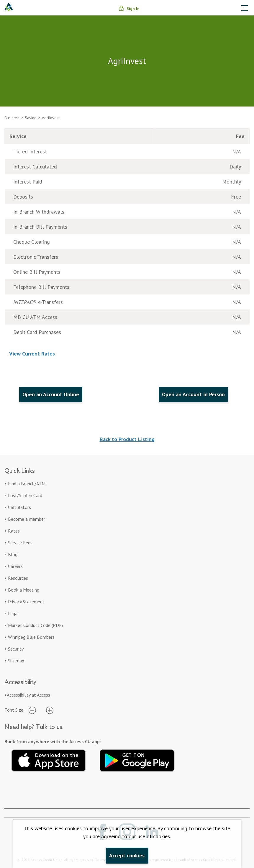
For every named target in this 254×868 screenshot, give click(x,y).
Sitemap (16, 661)
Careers (15, 566)
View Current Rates (32, 354)
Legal (13, 613)
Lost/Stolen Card (25, 495)
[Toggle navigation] (245, 7)
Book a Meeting (24, 590)
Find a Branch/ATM (27, 484)
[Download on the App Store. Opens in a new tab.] (49, 760)
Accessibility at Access (28, 695)
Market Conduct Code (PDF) (35, 625)
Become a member (27, 519)
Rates (14, 531)
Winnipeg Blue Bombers (31, 637)
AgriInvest (51, 118)
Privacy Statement (26, 602)
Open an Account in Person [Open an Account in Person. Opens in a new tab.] (193, 394)
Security (16, 649)
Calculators (19, 507)
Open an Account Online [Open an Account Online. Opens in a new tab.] (51, 394)
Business (12, 118)
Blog (13, 554)
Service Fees (20, 543)
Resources (18, 578)
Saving (31, 118)
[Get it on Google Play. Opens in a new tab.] (137, 760)
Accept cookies (127, 855)
